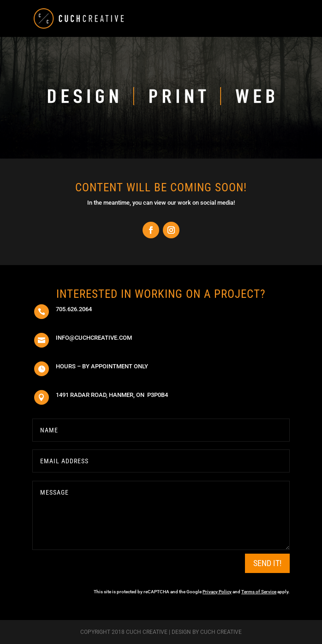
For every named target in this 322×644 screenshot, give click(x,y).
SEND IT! (267, 563)
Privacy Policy (217, 592)
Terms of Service (259, 592)
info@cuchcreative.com (94, 338)
